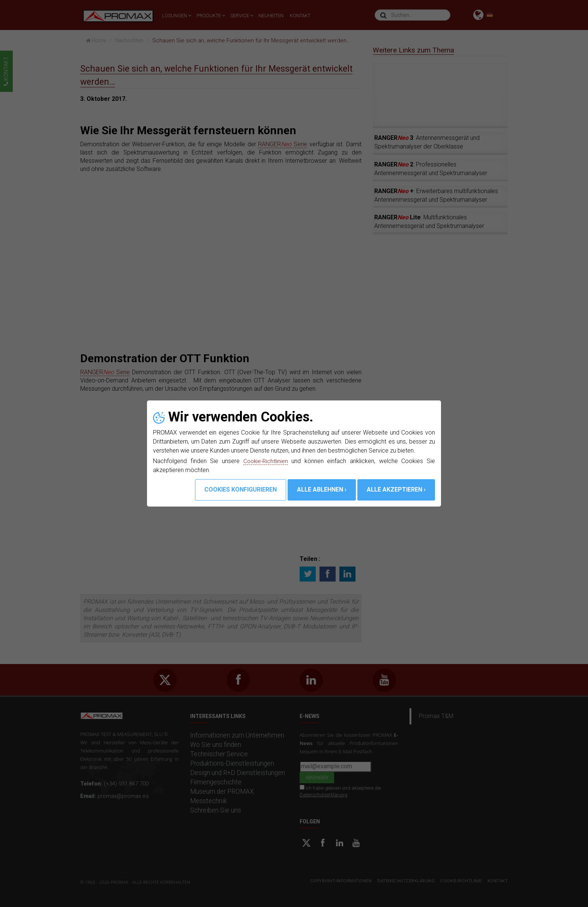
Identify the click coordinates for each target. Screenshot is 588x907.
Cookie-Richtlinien (266, 461)
